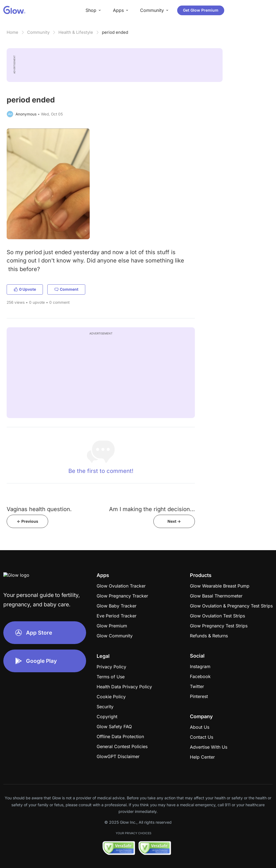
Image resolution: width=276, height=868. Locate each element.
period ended (115, 32)
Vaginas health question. (39, 509)
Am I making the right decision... (152, 509)
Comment (66, 289)
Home (12, 32)
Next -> (174, 521)
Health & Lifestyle (76, 32)
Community (38, 32)
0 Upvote (25, 289)
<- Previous (28, 521)
